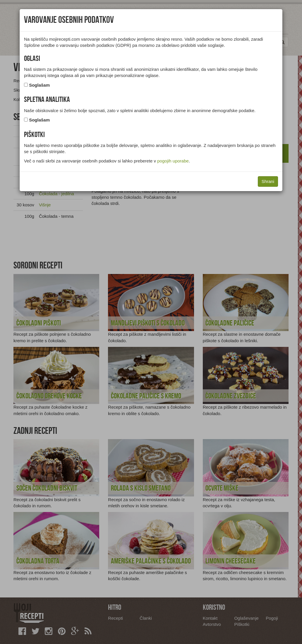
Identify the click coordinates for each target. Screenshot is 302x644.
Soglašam (39, 85)
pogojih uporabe (173, 161)
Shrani (268, 181)
